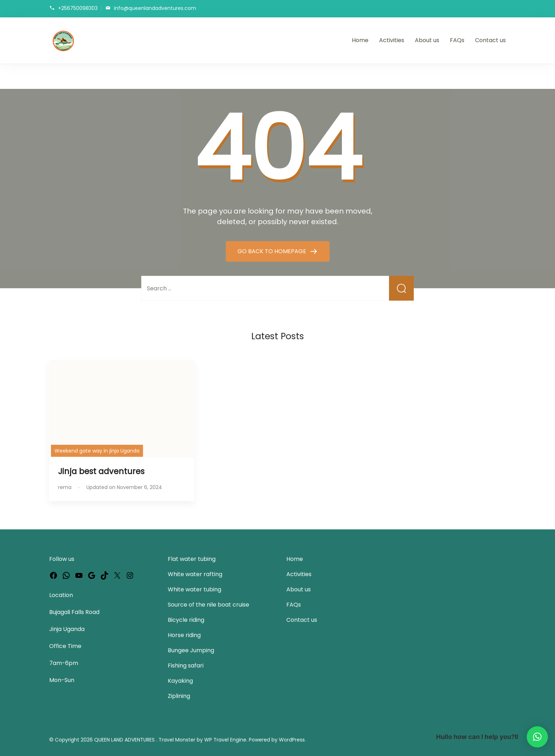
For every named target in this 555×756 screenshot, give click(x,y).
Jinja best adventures (101, 471)
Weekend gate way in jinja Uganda (97, 451)
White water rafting (195, 574)
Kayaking (180, 681)
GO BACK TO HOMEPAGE (273, 251)
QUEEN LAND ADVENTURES (125, 740)
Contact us (490, 40)
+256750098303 (78, 8)
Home (360, 40)
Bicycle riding (186, 620)
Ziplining (179, 696)
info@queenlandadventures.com (155, 8)
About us (427, 40)
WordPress (292, 740)
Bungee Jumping (191, 650)
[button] (537, 737)
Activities (392, 40)
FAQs (457, 40)
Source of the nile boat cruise (208, 605)
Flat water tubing (192, 559)
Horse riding (184, 635)
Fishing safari (186, 666)
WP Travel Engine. (226, 740)
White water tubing (194, 589)
